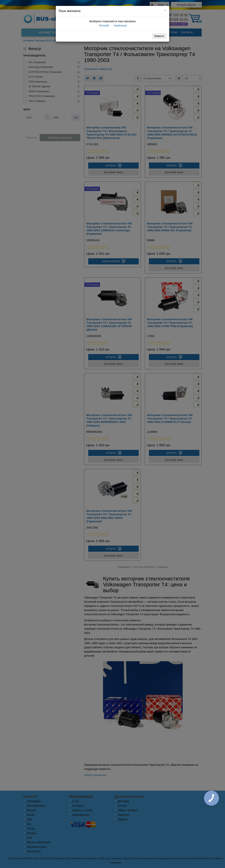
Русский (104, 25)
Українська (120, 25)
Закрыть (159, 36)
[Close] (165, 10)
